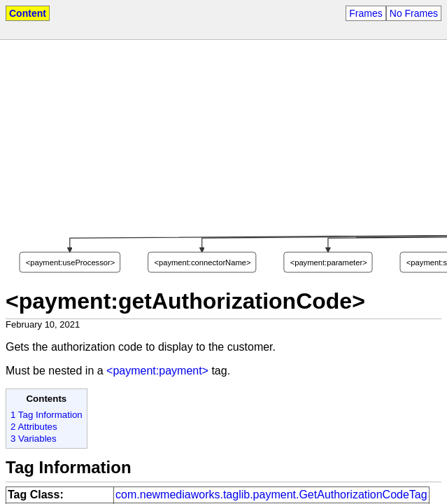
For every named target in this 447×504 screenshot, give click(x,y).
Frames (366, 13)
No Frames (414, 13)
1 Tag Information (47, 415)
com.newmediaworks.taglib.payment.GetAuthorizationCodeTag (271, 495)
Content (28, 13)
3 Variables (34, 439)
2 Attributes (34, 427)
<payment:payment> (157, 371)
